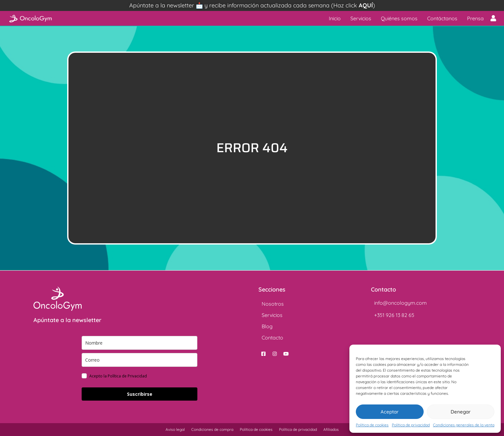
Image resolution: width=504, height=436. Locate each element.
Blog (267, 326)
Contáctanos (442, 18)
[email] (139, 360)
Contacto (272, 338)
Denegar (461, 412)
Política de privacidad (411, 425)
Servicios (361, 18)
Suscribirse (140, 394)
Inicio (335, 18)
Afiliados (331, 429)
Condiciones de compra (212, 429)
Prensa (475, 18)
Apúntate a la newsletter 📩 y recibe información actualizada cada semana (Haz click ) (252, 5)
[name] (139, 343)
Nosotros (273, 304)
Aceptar (390, 412)
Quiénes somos (399, 18)
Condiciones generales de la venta (464, 425)
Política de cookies (372, 425)
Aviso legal (175, 429)
